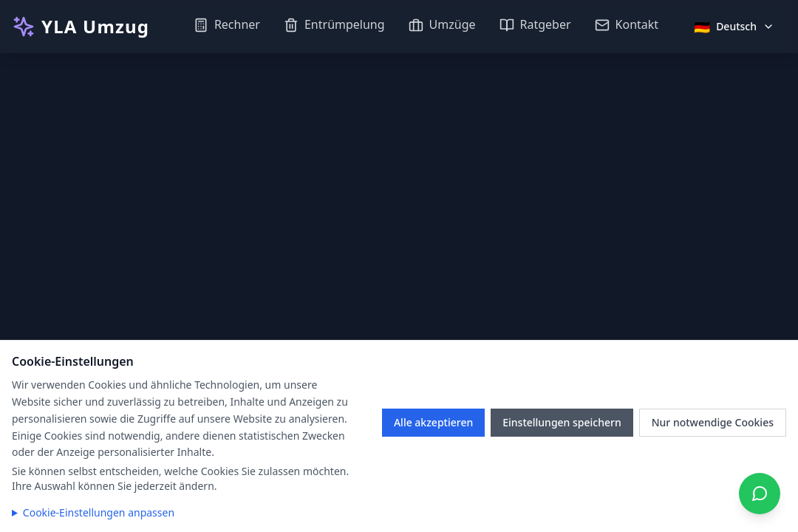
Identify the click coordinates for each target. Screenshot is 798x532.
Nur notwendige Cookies (713, 422)
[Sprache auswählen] (734, 27)
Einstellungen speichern (562, 422)
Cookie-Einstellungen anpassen (99, 512)
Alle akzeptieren (433, 422)
